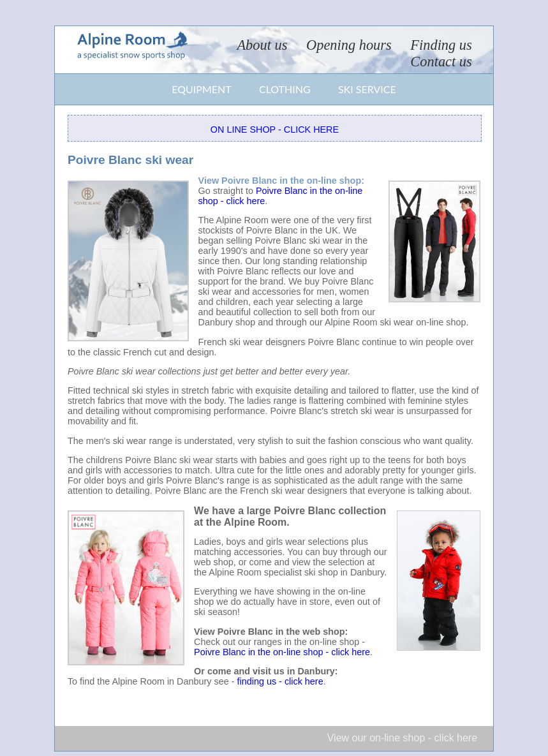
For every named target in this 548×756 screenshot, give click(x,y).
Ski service (367, 89)
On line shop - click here (275, 130)
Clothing (285, 89)
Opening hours (349, 45)
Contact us (441, 62)
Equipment (201, 89)
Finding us (441, 45)
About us (262, 45)
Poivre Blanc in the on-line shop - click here (282, 652)
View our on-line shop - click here (402, 738)
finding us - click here (280, 681)
